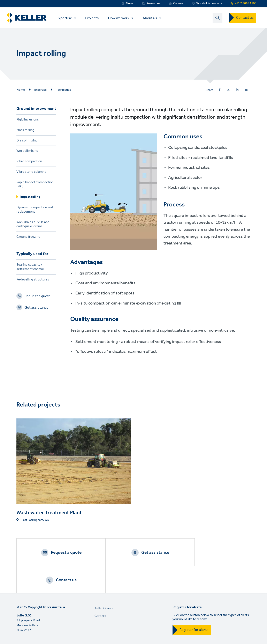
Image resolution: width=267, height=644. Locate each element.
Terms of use (26, 622)
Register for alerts (194, 604)
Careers (178, 3)
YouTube (32, 639)
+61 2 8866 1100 (246, 3)
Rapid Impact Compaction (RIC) (35, 185)
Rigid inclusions (28, 121)
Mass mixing (25, 131)
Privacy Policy (51, 622)
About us (151, 18)
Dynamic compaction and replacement (35, 211)
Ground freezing (28, 238)
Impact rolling (30, 198)
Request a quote (37, 297)
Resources (153, 3)
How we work (120, 18)
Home (21, 90)
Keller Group (104, 582)
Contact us (245, 18)
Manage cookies (79, 622)
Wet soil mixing (27, 152)
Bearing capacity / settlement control (30, 268)
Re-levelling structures (33, 281)
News (130, 3)
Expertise (66, 18)
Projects (93, 18)
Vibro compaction (29, 162)
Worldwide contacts (209, 3)
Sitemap (104, 622)
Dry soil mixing (27, 141)
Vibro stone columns (31, 173)
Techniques (63, 90)
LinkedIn (21, 639)
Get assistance (36, 309)
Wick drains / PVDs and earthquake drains (33, 225)
